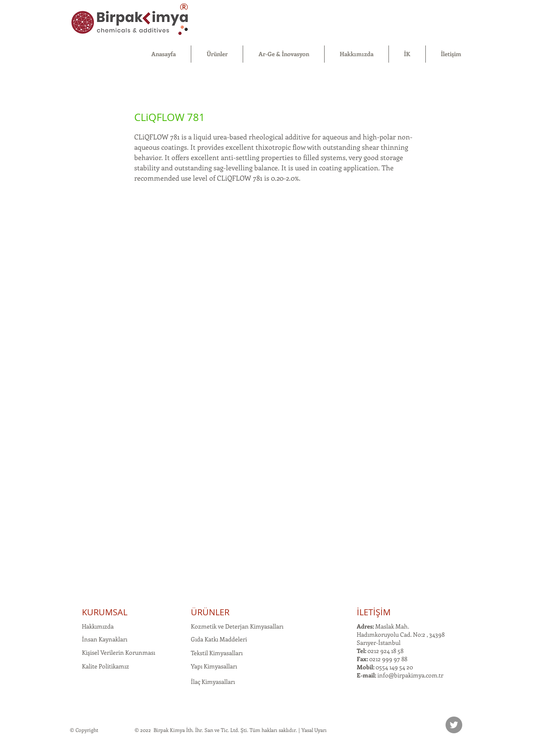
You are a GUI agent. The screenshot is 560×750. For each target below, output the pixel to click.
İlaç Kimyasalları (213, 682)
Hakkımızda (98, 626)
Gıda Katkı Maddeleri (219, 639)
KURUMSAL (105, 612)
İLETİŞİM (374, 612)
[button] (217, 54)
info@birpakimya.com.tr (410, 675)
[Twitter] (454, 725)
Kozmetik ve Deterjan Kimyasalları (237, 626)
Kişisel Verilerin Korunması (119, 652)
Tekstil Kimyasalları (217, 653)
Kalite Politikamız (105, 666)
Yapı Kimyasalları (214, 666)
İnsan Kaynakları (105, 639)
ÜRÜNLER (210, 612)
